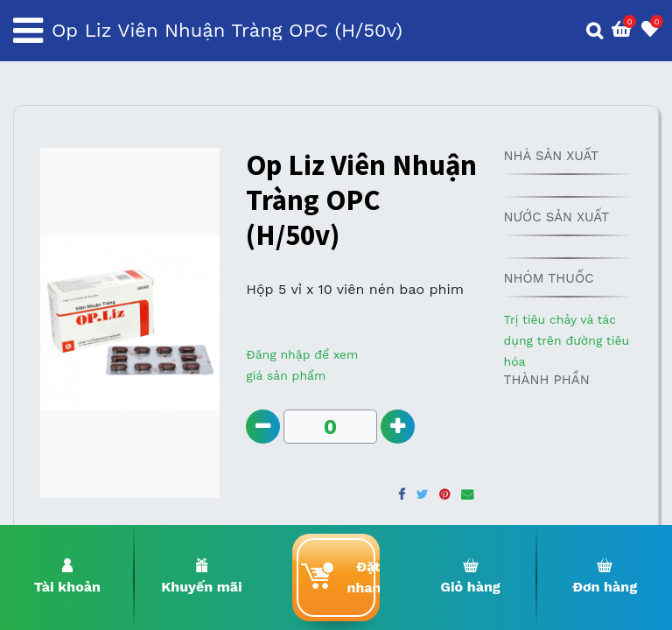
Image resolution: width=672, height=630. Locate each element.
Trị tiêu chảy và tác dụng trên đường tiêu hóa (566, 340)
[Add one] (398, 427)
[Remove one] (263, 427)
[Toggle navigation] (28, 31)
